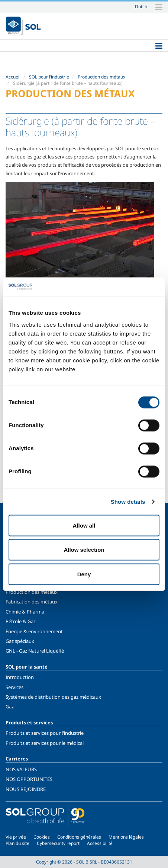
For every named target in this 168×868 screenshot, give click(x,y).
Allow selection (84, 550)
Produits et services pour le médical (45, 743)
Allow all (84, 525)
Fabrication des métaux (32, 602)
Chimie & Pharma (25, 612)
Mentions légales (126, 837)
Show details (128, 502)
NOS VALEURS (21, 769)
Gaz (10, 707)
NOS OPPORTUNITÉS (29, 779)
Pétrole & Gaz (21, 621)
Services (14, 687)
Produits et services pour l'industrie (45, 733)
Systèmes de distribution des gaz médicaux (53, 697)
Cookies (42, 837)
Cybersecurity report (58, 843)
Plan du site (17, 843)
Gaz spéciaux (20, 641)
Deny (84, 574)
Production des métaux (101, 77)
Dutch (141, 6)
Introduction (20, 677)
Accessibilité (100, 843)
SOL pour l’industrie (49, 77)
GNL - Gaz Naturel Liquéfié (35, 651)
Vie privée (16, 837)
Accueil (13, 77)
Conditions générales (79, 837)
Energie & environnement (34, 631)
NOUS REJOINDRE (26, 789)
